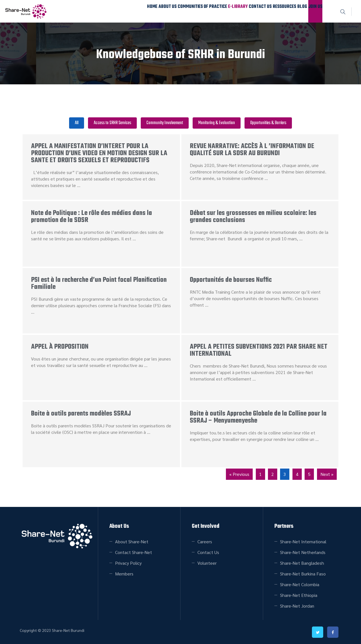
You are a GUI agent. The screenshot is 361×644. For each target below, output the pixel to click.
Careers (205, 541)
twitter (318, 632)
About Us (119, 11)
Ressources (265, 11)
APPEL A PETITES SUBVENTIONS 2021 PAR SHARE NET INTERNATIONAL (259, 350)
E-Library (203, 11)
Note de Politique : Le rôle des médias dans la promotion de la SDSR (92, 217)
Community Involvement (165, 123)
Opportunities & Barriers (268, 123)
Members (124, 574)
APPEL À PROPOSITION (60, 347)
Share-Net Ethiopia (299, 595)
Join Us (311, 11)
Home (96, 11)
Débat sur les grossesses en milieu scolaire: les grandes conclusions (253, 217)
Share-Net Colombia (300, 584)
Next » (327, 474)
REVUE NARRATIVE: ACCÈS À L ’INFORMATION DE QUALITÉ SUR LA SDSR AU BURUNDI (252, 150)
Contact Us (233, 11)
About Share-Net (132, 541)
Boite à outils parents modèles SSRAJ (81, 414)
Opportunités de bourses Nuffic (231, 280)
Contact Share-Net (134, 552)
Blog (290, 11)
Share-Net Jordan (297, 606)
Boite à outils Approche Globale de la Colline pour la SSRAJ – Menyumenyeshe (258, 417)
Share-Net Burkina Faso (303, 574)
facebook (333, 632)
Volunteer (207, 563)
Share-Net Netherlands (303, 552)
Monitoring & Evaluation (217, 123)
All (77, 123)
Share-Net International (303, 541)
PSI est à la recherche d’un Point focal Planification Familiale (99, 283)
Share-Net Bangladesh (302, 563)
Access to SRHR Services (112, 123)
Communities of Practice (161, 11)
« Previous (239, 474)
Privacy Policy (128, 563)
